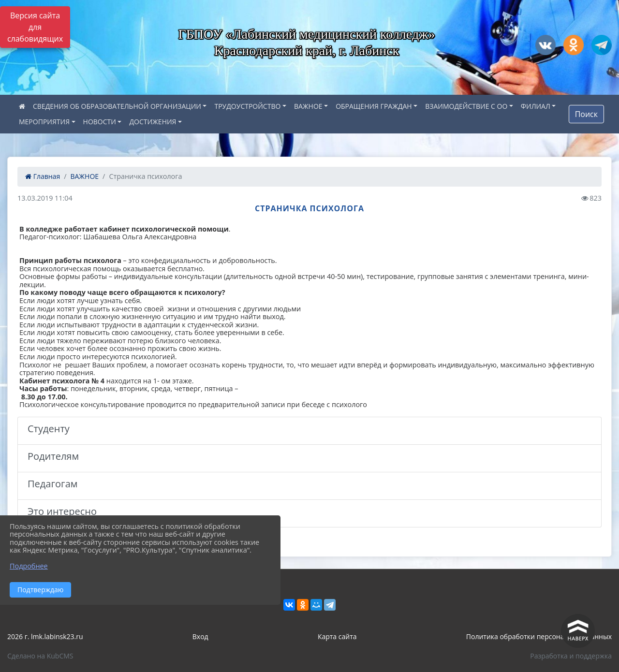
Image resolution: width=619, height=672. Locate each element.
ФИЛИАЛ (536, 106)
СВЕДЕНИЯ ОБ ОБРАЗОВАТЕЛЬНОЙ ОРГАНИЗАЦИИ (117, 106)
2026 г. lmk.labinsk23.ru (45, 636)
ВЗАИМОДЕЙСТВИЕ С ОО (466, 106)
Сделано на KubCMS (40, 656)
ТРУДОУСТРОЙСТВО (247, 106)
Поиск (586, 114)
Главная (43, 176)
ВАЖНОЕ (308, 106)
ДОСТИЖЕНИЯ (153, 122)
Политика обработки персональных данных (539, 636)
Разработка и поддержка (571, 656)
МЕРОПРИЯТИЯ (44, 122)
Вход (200, 636)
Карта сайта (337, 636)
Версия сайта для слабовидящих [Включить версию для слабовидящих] (35, 27)
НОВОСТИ (100, 122)
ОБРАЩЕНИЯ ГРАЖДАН (374, 106)
